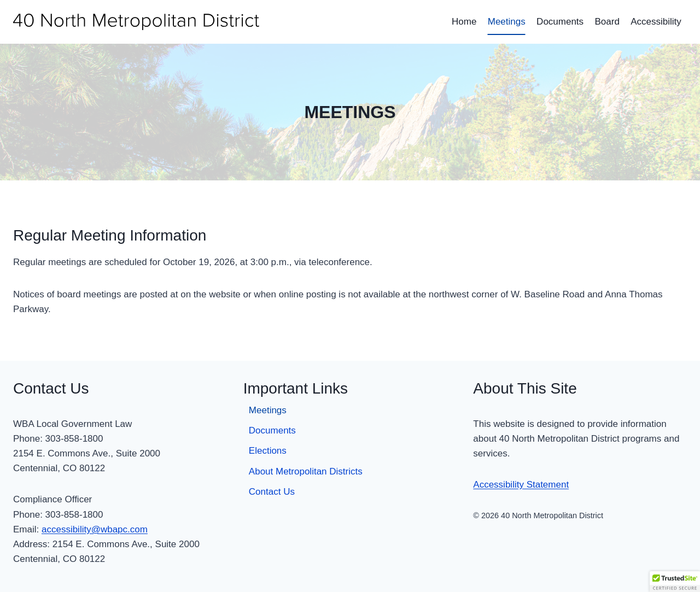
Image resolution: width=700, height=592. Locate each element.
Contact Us (272, 492)
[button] (675, 582)
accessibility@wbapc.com (95, 529)
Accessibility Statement (521, 485)
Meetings (507, 22)
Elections (268, 451)
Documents (560, 22)
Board (607, 22)
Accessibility (656, 22)
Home (464, 22)
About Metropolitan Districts (306, 471)
